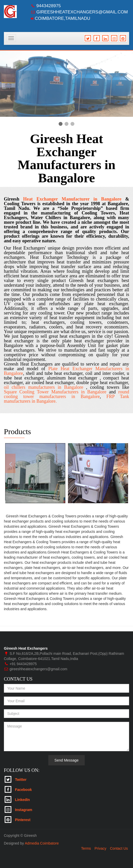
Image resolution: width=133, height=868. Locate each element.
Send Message (66, 760)
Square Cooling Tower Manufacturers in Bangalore (55, 392)
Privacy (100, 848)
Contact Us (119, 848)
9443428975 (49, 6)
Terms (86, 848)
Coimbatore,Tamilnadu (62, 18)
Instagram (18, 809)
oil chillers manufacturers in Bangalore (45, 387)
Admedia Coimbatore (42, 843)
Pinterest (18, 820)
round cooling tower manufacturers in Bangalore (66, 394)
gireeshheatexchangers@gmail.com (82, 12)
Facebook (18, 789)
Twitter (16, 779)
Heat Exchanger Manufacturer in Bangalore (72, 199)
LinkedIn (17, 799)
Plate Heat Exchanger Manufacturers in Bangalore (66, 371)
